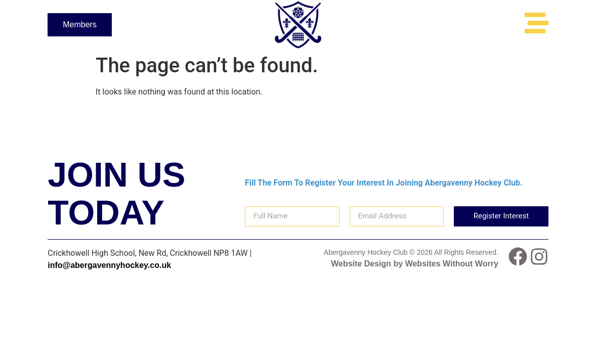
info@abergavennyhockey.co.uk (109, 265)
